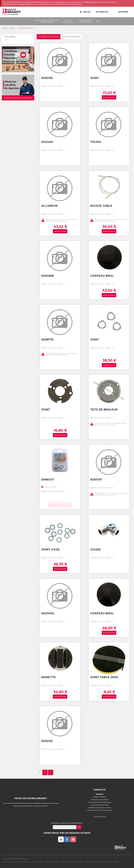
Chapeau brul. (102, 276)
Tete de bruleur (104, 410)
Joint (95, 78)
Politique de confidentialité (94, 862)
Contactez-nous (100, 817)
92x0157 (96, 480)
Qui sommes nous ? (9, 862)
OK (79, 827)
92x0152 (47, 78)
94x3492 (48, 613)
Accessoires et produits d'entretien (47, 21)
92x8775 (47, 340)
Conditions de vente (24, 862)
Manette (49, 677)
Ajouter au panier (109, 97)
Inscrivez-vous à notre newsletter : (67, 823)
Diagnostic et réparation (86, 21)
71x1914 (96, 142)
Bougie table (101, 206)
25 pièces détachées (49, 37)
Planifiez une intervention (18, 98)
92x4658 (47, 276)
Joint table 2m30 (104, 677)
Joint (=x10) (50, 550)
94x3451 (47, 142)
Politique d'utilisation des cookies (72, 862)
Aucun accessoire (71, 37)
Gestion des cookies (111, 862)
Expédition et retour (52, 862)
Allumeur (49, 206)
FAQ (98, 21)
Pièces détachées (68, 21)
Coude (95, 550)
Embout (48, 480)
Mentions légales (38, 862)
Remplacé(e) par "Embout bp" (60, 505)
